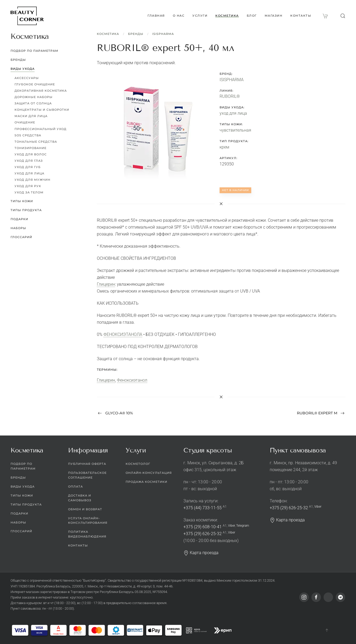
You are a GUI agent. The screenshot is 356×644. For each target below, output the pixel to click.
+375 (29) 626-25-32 (203, 534)
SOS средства (28, 135)
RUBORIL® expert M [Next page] (321, 413)
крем (224, 147)
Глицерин (106, 284)
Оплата (75, 487)
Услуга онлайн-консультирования (88, 521)
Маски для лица (31, 116)
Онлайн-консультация (149, 473)
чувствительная (235, 130)
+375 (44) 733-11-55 (203, 508)
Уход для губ (28, 167)
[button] (343, 16)
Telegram (243, 526)
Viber (231, 526)
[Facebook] (316, 597)
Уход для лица (29, 173)
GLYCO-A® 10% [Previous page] (115, 413)
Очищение (25, 122)
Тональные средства (36, 142)
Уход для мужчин (32, 180)
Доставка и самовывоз (80, 498)
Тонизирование (30, 148)
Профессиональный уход (41, 129)
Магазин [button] (274, 16)
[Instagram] (304, 597)
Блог (252, 16)
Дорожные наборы (34, 97)
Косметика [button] (227, 16)
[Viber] (328, 597)
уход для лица (233, 113)
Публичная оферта (87, 464)
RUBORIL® (230, 96)
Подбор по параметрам (34, 51)
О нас (179, 16)
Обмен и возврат (85, 509)
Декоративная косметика (41, 91)
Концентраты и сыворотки (42, 110)
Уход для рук (28, 186)
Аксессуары (27, 78)
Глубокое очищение (35, 84)
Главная (156, 16)
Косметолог (138, 464)
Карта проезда (201, 553)
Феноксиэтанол (132, 380)
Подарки (19, 219)
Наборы (18, 228)
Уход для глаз (29, 161)
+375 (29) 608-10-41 (203, 527)
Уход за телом (29, 192)
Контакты (301, 16)
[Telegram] (340, 597)
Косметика (108, 34)
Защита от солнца (33, 103)
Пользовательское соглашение (87, 475)
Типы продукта (26, 210)
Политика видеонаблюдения (87, 534)
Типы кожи (22, 201)
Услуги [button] (200, 16)
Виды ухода (23, 69)
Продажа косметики (146, 482)
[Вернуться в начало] (27, 16)
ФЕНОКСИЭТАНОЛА (123, 334)
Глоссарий (21, 237)
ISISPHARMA (163, 34)
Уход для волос (31, 154)
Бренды (136, 34)
